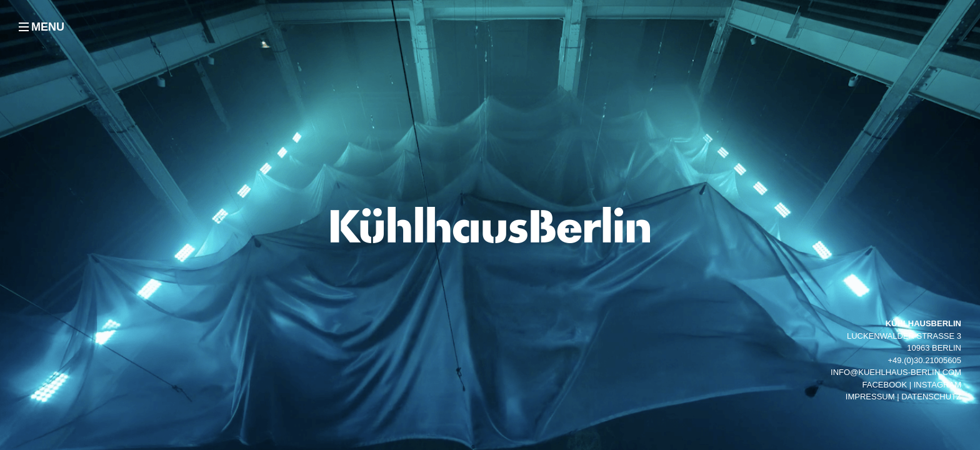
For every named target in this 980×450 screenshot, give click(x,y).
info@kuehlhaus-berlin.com (896, 372)
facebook (885, 385)
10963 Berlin (934, 348)
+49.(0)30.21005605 (925, 360)
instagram (937, 385)
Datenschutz (931, 397)
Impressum (870, 397)
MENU (48, 27)
